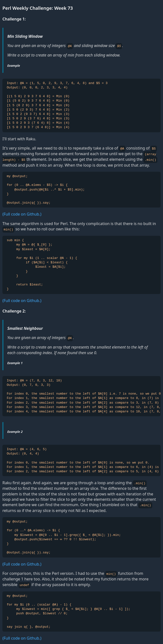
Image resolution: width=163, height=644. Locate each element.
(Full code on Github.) (22, 213)
